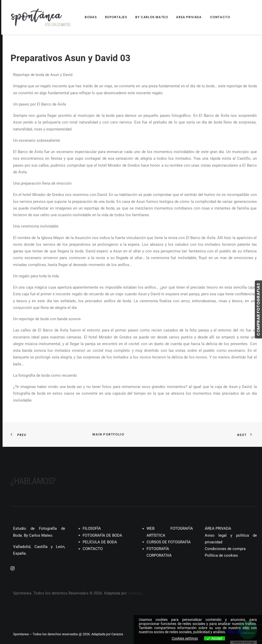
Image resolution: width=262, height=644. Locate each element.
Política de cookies (221, 555)
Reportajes (116, 17)
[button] (12, 569)
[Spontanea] (41, 17)
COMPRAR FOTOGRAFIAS (258, 309)
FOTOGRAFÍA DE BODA (102, 535)
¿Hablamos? (33, 481)
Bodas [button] (91, 17)
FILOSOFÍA (92, 528)
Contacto (220, 17)
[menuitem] (93, 17)
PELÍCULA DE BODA (100, 542)
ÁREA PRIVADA (218, 528)
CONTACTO (93, 549)
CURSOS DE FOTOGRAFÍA (169, 542)
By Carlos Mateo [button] (152, 17)
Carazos (135, 593)
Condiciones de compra (225, 549)
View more (235, 632)
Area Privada (189, 17)
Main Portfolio (108, 434)
